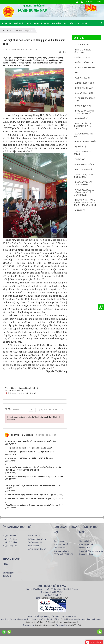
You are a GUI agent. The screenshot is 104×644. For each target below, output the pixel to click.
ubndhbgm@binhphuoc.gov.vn (55, 598)
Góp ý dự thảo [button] (68, 23)
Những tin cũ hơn (46, 435)
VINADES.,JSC (74, 625)
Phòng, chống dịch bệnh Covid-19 (83, 51)
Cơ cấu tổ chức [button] (20, 24)
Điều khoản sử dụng (35, 622)
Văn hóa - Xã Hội (83, 78)
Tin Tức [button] (30, 24)
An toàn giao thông (84, 164)
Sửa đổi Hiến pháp (83, 106)
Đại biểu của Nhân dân (85, 68)
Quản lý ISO (80, 210)
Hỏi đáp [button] (78, 24)
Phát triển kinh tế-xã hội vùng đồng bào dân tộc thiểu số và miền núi (85, 203)
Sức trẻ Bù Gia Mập (84, 88)
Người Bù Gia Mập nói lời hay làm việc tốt (84, 112)
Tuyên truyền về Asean (82, 153)
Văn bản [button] (47, 24)
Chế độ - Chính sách (84, 63)
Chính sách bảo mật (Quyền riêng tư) (62, 622)
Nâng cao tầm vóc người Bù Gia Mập (83, 184)
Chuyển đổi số (82, 119)
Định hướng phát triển (86, 141)
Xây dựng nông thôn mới (84, 135)
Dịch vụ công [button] (57, 24)
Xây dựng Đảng (82, 45)
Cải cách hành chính (84, 93)
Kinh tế (78, 73)
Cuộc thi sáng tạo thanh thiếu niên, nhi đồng (83, 126)
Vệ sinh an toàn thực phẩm (84, 100)
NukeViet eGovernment (45, 625)
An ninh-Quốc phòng (84, 83)
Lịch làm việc (81, 147)
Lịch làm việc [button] (38, 23)
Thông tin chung (83, 57)
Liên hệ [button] (85, 23)
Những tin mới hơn (22, 435)
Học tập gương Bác (84, 170)
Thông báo (80, 159)
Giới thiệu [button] (9, 24)
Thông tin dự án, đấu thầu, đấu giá (84, 176)
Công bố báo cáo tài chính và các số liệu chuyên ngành (84, 192)
